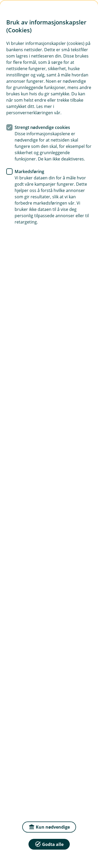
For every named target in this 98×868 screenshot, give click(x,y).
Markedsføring (29, 171)
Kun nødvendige (49, 827)
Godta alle (49, 844)
